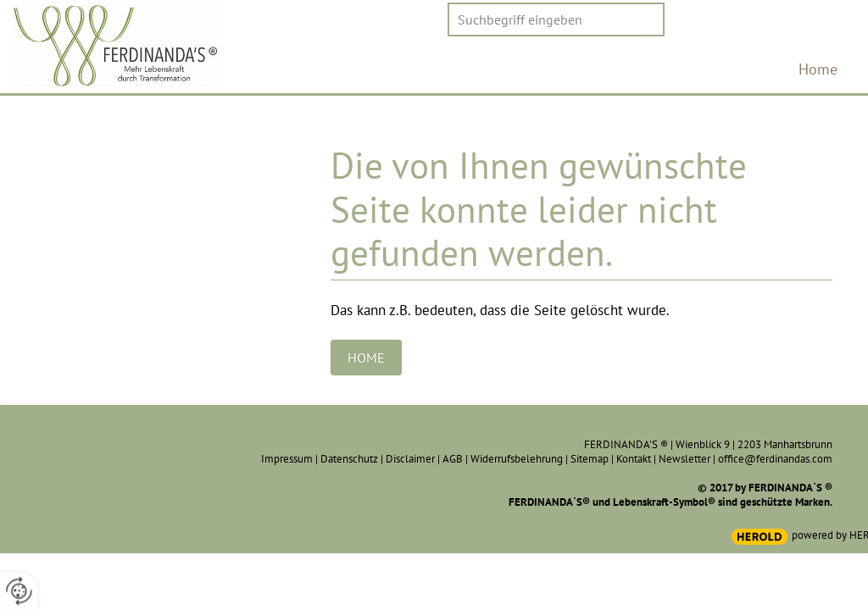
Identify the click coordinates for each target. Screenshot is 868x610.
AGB (453, 459)
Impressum (287, 459)
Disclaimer (410, 459)
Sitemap (590, 459)
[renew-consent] (19, 591)
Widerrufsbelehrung (517, 459)
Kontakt (634, 459)
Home (818, 69)
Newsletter (684, 459)
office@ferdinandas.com (775, 459)
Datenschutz (349, 459)
